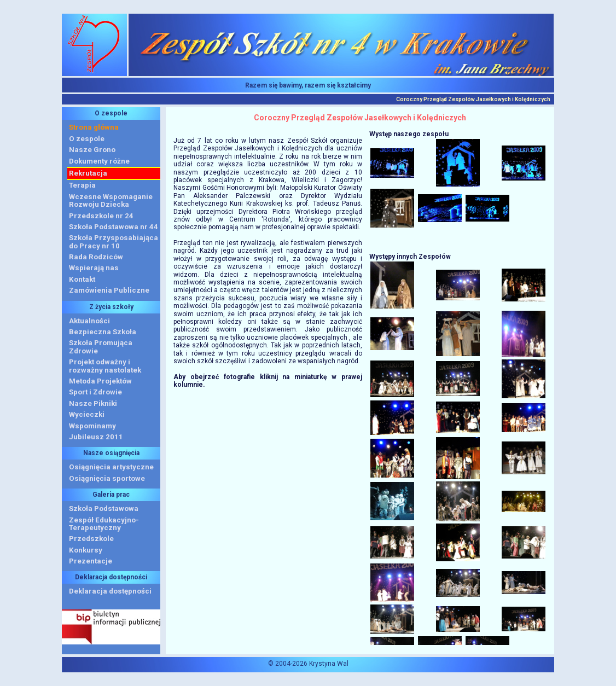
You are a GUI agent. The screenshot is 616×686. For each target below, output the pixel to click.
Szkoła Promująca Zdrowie (101, 347)
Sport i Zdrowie (95, 392)
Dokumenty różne (99, 161)
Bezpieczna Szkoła (103, 332)
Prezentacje (91, 561)
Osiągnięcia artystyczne (111, 467)
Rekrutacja (88, 173)
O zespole (87, 139)
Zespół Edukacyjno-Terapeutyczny (104, 524)
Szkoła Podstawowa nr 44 (114, 227)
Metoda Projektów (100, 381)
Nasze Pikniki (93, 403)
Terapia (82, 185)
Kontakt (82, 279)
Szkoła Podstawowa (104, 508)
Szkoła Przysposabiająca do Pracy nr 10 (114, 242)
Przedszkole (91, 539)
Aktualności (89, 321)
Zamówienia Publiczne (109, 290)
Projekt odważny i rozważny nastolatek (105, 366)
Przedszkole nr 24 (101, 216)
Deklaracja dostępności (110, 591)
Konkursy (86, 550)
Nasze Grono (92, 150)
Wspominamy (92, 426)
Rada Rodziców (96, 257)
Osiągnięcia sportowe (107, 478)
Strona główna (94, 127)
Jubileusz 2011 (96, 437)
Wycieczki (87, 414)
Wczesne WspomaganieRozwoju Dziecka (111, 200)
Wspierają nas (94, 268)
